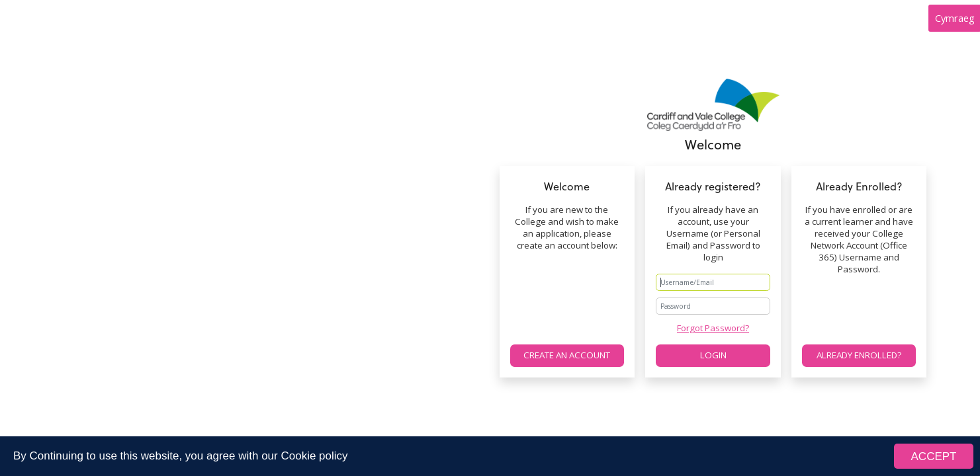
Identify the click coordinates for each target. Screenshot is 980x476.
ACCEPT (934, 457)
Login (713, 355)
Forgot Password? (713, 328)
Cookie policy (314, 456)
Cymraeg (955, 18)
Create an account (567, 355)
